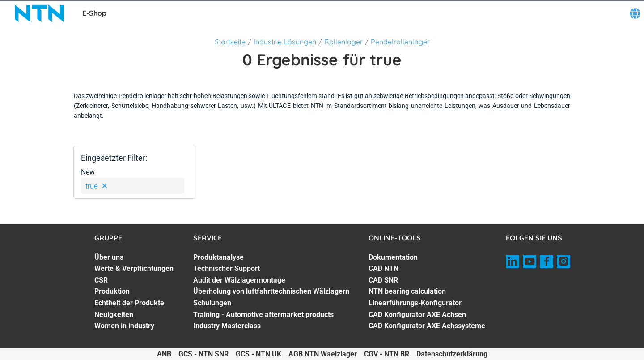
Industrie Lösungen (285, 42)
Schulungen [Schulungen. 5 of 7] (212, 303)
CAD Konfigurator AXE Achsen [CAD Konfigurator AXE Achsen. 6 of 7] (417, 315)
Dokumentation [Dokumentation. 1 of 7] (393, 257)
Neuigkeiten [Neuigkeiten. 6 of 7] (114, 315)
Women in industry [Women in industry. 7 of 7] (124, 326)
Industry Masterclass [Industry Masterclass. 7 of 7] (227, 326)
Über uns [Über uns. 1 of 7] (109, 257)
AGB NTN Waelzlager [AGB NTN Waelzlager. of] (323, 354)
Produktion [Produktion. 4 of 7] (112, 291)
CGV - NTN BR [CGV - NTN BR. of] (387, 354)
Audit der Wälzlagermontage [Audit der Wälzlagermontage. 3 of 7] (239, 280)
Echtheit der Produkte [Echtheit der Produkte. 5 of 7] (129, 303)
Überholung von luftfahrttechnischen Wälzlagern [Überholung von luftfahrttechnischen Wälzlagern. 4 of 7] (271, 291)
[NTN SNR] (39, 13)
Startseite (230, 42)
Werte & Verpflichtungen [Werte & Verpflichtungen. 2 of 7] (134, 268)
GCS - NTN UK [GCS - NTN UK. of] (258, 354)
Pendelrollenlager (400, 42)
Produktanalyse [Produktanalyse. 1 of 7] (218, 257)
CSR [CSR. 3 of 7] (101, 280)
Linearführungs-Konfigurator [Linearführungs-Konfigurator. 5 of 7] (415, 303)
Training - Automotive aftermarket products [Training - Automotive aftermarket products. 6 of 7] (263, 315)
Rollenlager (343, 42)
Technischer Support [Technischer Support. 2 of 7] (227, 268)
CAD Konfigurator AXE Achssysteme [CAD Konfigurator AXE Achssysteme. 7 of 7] (427, 326)
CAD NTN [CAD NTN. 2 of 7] (383, 268)
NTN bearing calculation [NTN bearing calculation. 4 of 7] (407, 291)
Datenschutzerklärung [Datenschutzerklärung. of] (452, 354)
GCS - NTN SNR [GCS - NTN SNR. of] (203, 354)
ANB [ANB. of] (164, 354)
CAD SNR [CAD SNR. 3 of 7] (383, 280)
